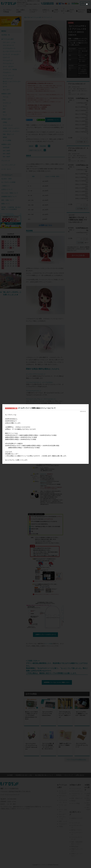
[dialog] (45, 434)
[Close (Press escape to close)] (87, 4)
